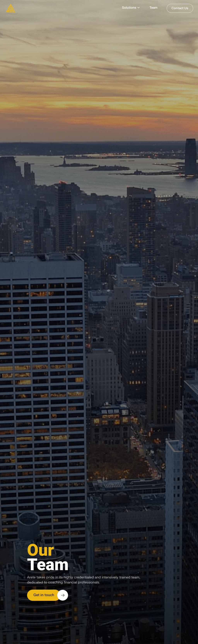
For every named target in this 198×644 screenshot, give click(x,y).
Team (153, 8)
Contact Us (180, 8)
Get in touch (44, 595)
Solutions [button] (129, 8)
